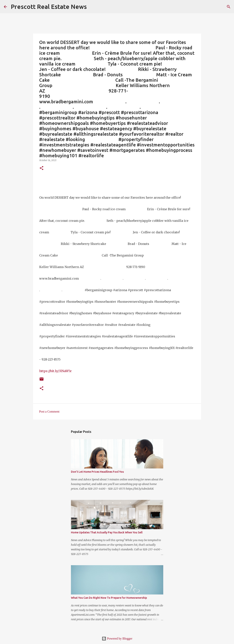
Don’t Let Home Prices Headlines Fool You (97, 472)
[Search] (229, 7)
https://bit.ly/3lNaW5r (55, 371)
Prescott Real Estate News (49, 7)
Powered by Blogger (117, 639)
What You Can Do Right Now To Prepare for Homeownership (109, 598)
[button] (42, 168)
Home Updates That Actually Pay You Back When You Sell (107, 532)
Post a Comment (49, 412)
